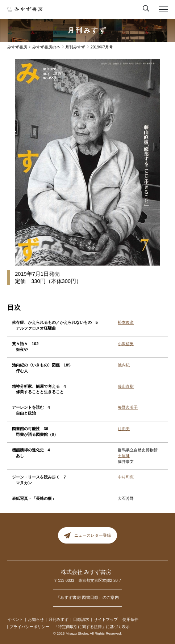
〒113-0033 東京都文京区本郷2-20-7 (87, 580)
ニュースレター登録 (87, 535)
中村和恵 (126, 477)
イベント (15, 619)
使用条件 (130, 619)
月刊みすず (88, 30)
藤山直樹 (126, 386)
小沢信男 (126, 344)
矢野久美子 (128, 407)
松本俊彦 (126, 322)
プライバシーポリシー (29, 627)
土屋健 (124, 456)
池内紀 (124, 365)
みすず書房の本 (46, 47)
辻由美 (124, 429)
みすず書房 (17, 47)
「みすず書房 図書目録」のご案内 (87, 597)
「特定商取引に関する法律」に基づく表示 (92, 627)
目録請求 (81, 619)
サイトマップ (106, 619)
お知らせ (36, 619)
